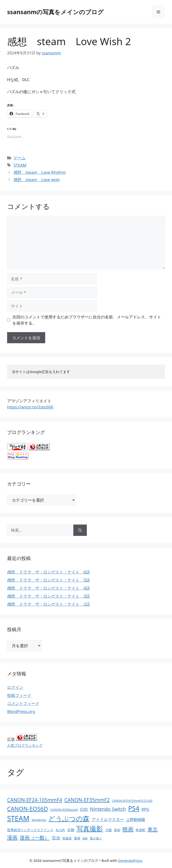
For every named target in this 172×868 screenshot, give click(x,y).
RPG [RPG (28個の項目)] (145, 809)
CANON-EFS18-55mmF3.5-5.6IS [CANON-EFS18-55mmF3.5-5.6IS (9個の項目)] (132, 801)
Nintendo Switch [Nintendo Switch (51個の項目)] (108, 809)
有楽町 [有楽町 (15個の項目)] (141, 830)
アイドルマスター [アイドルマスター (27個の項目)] (108, 819)
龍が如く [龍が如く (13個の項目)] (96, 838)
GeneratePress (130, 860)
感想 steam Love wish (37, 180)
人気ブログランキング (25, 745)
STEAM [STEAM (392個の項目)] (18, 818)
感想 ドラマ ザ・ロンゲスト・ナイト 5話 (49, 580)
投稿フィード (19, 695)
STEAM (20, 165)
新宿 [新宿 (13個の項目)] (117, 830)
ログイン (15, 687)
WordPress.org (21, 711)
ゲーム (20, 158)
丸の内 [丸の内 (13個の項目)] (60, 830)
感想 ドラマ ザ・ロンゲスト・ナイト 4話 (49, 588)
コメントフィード (23, 703)
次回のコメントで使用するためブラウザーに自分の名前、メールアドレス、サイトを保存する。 (87, 320)
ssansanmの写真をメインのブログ (55, 12)
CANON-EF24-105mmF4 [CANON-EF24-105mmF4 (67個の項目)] (35, 800)
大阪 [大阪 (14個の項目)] (109, 830)
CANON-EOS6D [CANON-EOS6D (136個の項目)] (28, 809)
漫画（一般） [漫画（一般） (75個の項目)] (35, 837)
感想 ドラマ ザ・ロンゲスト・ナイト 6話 (49, 572)
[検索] (80, 530)
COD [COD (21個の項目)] (84, 809)
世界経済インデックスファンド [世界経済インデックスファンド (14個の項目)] (30, 830)
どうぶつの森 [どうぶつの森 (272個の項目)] (69, 818)
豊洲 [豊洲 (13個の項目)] (77, 838)
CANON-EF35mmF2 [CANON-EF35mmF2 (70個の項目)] (87, 800)
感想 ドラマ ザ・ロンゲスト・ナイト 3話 (49, 596)
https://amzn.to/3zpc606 (30, 407)
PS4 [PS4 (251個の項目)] (134, 808)
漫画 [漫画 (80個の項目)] (12, 837)
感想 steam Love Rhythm (40, 172)
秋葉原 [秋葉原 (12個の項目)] (67, 838)
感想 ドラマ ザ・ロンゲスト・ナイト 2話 (49, 604)
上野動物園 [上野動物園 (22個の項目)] (136, 820)
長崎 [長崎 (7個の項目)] (85, 838)
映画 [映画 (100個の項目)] (128, 829)
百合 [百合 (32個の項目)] (56, 838)
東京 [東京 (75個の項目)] (153, 829)
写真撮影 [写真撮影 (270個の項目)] (90, 829)
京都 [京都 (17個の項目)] (71, 830)
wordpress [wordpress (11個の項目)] (39, 820)
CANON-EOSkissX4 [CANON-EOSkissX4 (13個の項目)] (64, 810)
